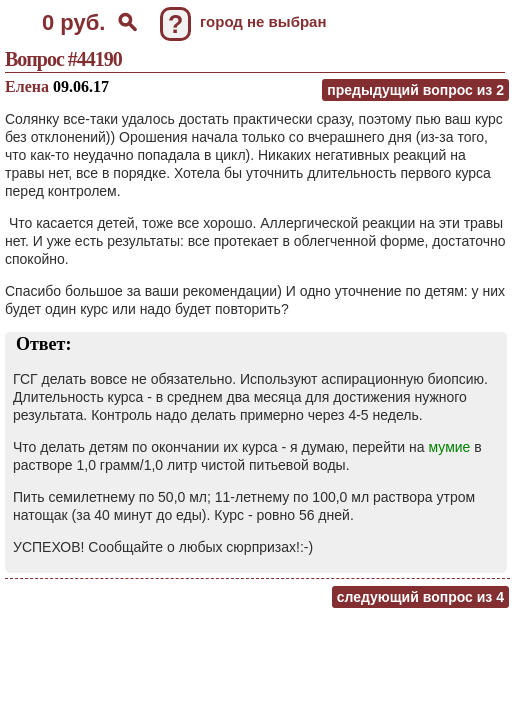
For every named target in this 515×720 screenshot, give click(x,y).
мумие (450, 447)
